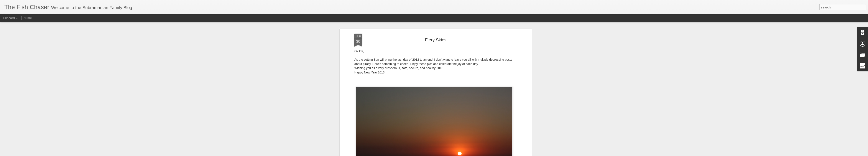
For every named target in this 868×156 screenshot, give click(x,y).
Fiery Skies (436, 40)
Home (27, 18)
